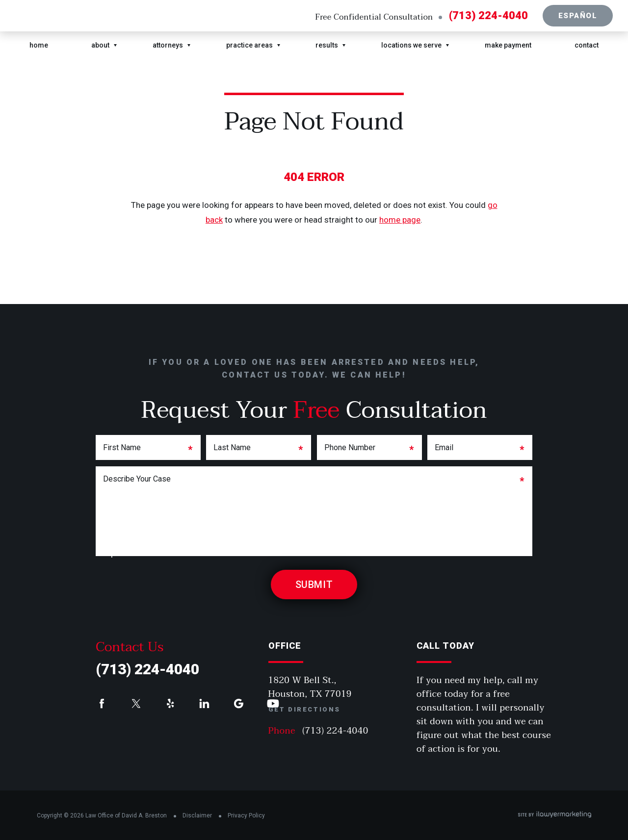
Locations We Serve (411, 45)
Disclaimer (197, 815)
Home (39, 45)
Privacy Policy (246, 815)
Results (327, 45)
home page (400, 220)
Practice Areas (249, 45)
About (100, 45)
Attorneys (168, 45)
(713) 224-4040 (488, 16)
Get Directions (304, 709)
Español (578, 16)
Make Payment (508, 45)
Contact (587, 45)
